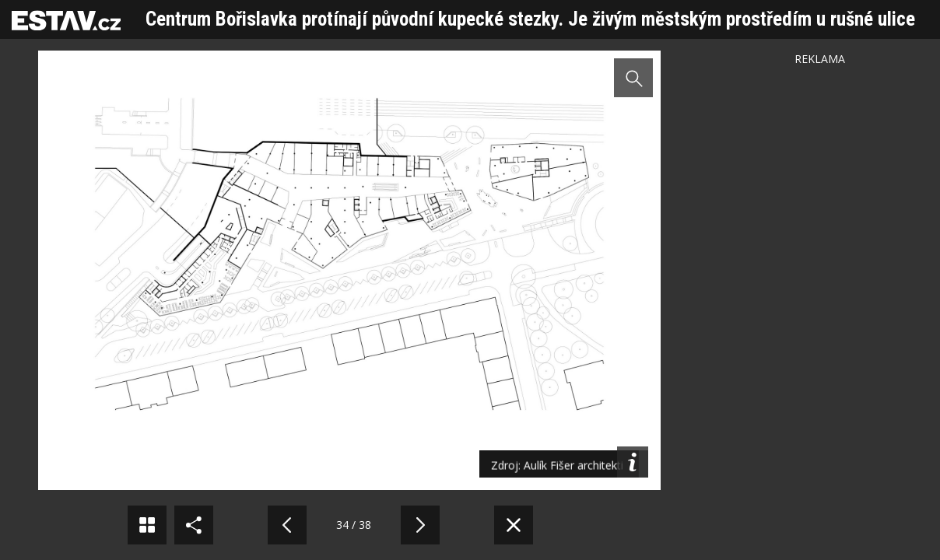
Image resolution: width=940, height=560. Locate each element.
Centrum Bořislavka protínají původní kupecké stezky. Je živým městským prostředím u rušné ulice (530, 19)
